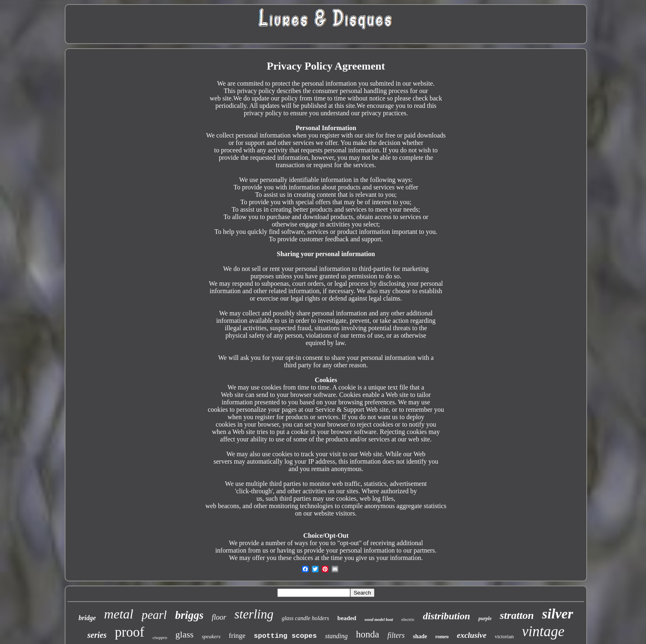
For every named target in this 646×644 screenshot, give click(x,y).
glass (185, 634)
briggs (189, 615)
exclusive (472, 635)
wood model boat (379, 619)
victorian (504, 636)
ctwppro (160, 637)
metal (119, 614)
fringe (237, 636)
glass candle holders (305, 618)
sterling (254, 614)
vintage (543, 631)
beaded (347, 618)
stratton (517, 615)
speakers (211, 636)
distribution (446, 616)
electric (408, 619)
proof (130, 632)
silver (558, 614)
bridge (87, 618)
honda (367, 634)
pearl (154, 615)
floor (219, 617)
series (97, 635)
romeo (442, 637)
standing (336, 636)
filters (396, 635)
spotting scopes (285, 636)
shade (420, 636)
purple (485, 618)
